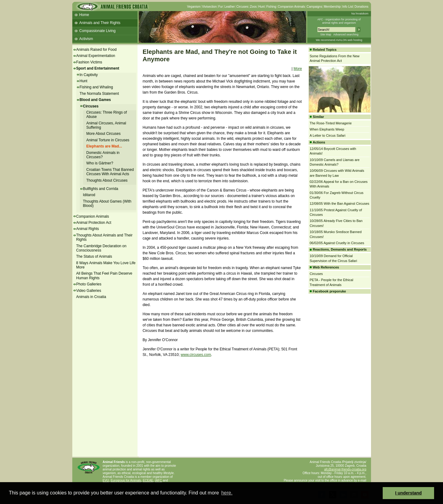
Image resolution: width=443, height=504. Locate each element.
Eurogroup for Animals (126, 480)
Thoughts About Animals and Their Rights (104, 237)
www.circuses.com (196, 355)
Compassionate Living (98, 31)
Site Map (326, 34)
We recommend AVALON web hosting (339, 40)
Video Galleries (89, 291)
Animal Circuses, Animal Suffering (106, 125)
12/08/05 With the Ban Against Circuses (340, 204)
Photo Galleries (89, 284)
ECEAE (148, 480)
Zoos (253, 7)
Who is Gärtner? (100, 163)
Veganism (194, 7)
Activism (86, 39)
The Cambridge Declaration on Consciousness (101, 248)
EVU (106, 480)
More (298, 69)
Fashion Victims (89, 62)
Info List (347, 7)
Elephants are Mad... (104, 146)
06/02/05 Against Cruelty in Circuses (337, 243)
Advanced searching (346, 34)
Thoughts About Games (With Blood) (107, 204)
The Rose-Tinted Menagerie (331, 123)
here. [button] (227, 493)
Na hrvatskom (360, 14)
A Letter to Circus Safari (328, 135)
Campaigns (315, 7)
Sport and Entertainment (98, 68)
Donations (361, 7)
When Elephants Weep (327, 129)
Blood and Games (95, 100)
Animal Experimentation (96, 56)
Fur (220, 7)
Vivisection (210, 7)
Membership (332, 7)
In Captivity (89, 75)
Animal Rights (88, 229)
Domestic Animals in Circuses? (103, 155)
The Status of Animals (94, 256)
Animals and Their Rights (100, 23)
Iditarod (89, 195)
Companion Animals (291, 7)
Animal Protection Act (94, 223)
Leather (229, 7)
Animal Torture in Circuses (108, 140)
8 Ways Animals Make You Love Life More (106, 265)
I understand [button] (409, 493)
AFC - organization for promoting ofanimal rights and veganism (339, 21)
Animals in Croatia (91, 297)
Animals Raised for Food (96, 50)
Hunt (262, 7)
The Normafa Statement (99, 94)
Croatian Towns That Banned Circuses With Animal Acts (110, 172)
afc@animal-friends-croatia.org (345, 469)
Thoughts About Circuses (107, 180)
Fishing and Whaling (96, 87)
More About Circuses (104, 134)
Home (84, 15)
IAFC (159, 480)
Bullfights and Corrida (101, 189)
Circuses (242, 7)
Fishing (271, 7)
